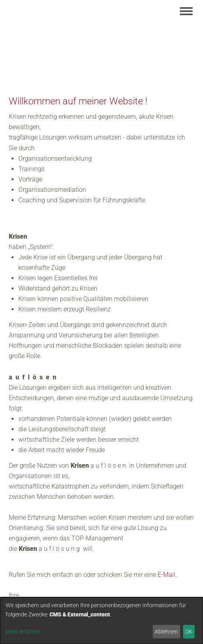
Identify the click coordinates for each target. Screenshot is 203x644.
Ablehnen (166, 632)
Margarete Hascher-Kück (64, 50)
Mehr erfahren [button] (23, 632)
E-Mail (167, 575)
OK (189, 632)
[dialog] (101, 621)
